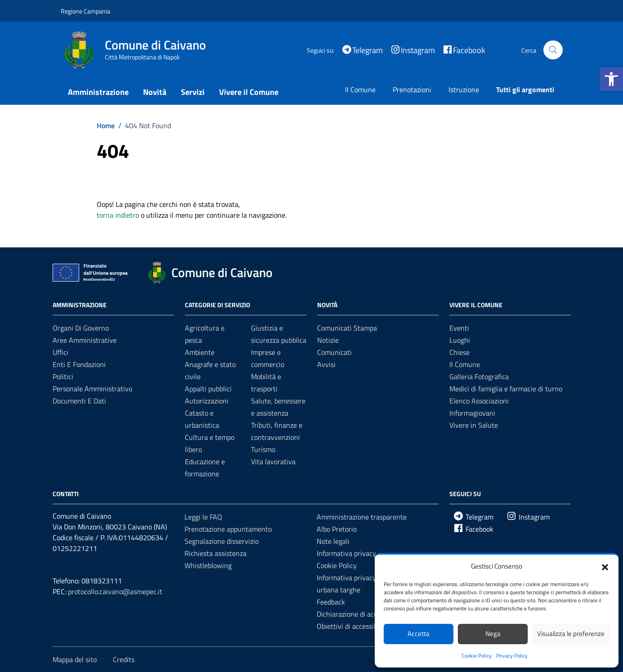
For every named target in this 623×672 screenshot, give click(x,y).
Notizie (328, 340)
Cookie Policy (477, 656)
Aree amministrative (85, 340)
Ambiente (200, 352)
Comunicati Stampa (347, 328)
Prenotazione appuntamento (228, 529)
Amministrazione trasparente (362, 517)
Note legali (333, 541)
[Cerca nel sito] (553, 50)
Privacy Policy (512, 656)
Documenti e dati (79, 401)
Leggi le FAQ (203, 517)
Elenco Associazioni (479, 401)
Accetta (419, 634)
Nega (493, 634)
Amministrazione (98, 92)
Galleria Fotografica (479, 376)
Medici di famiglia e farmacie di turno (506, 389)
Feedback (331, 602)
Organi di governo (81, 328)
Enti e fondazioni (79, 364)
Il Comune (360, 90)
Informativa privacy (346, 553)
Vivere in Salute (474, 425)
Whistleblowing (208, 565)
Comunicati (334, 352)
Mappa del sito (75, 659)
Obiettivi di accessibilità (353, 626)
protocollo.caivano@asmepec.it (115, 591)
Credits (124, 659)
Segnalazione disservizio (222, 541)
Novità (155, 92)
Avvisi (326, 364)
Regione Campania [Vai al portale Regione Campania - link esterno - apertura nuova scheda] (85, 11)
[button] (611, 79)
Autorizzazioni (207, 401)
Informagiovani (472, 413)
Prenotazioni (412, 90)
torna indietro (118, 215)
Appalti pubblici (208, 389)
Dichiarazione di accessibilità (360, 614)
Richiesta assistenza (215, 553)
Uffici (61, 352)
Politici (63, 376)
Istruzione (464, 90)
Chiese (459, 352)
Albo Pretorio (337, 529)
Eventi (459, 328)
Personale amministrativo (92, 389)
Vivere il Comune (249, 92)
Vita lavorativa (273, 461)
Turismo (263, 449)
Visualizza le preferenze (571, 634)
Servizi (193, 92)
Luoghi (460, 340)
